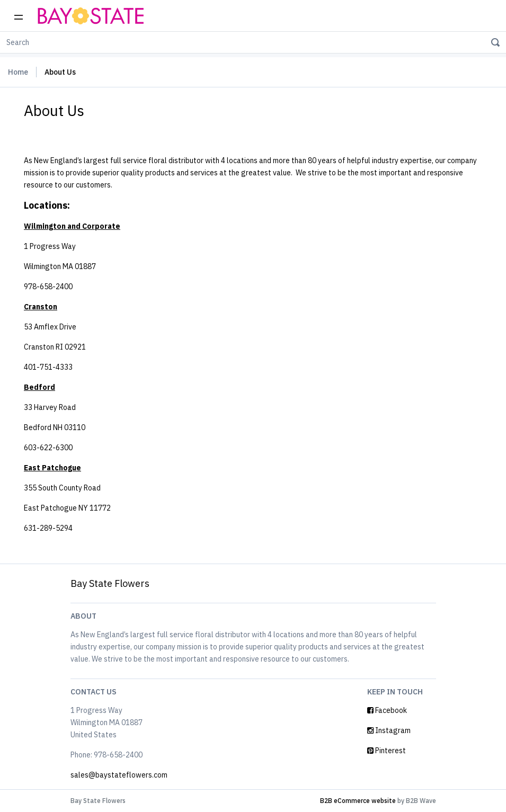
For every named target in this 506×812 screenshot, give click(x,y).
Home (18, 72)
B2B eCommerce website (358, 801)
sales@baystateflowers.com (119, 775)
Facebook (387, 710)
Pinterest (387, 751)
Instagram (389, 730)
